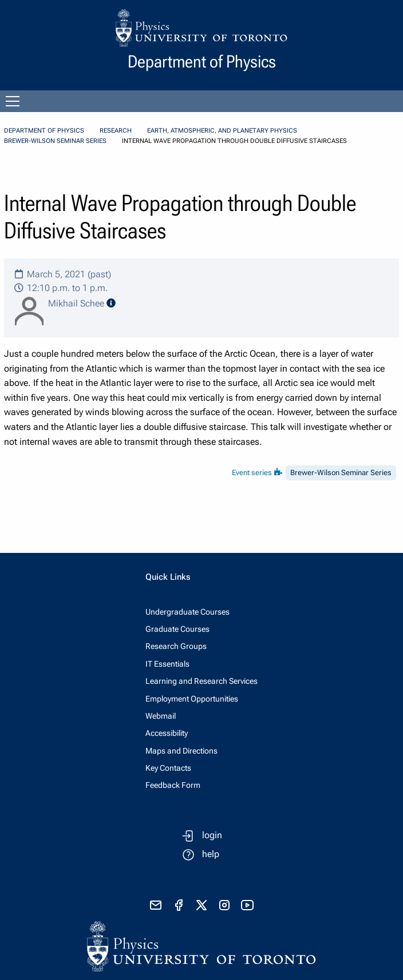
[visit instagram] (224, 905)
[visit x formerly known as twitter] (201, 905)
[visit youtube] (247, 905)
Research (116, 131)
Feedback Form (173, 785)
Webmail (161, 716)
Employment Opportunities (192, 699)
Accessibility (167, 733)
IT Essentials (167, 664)
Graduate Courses (177, 629)
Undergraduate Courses (187, 612)
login (212, 835)
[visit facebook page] (179, 905)
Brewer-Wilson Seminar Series (55, 141)
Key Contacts (168, 768)
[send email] (156, 905)
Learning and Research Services (201, 681)
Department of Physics (44, 131)
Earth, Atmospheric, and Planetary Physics (222, 131)
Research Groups (176, 646)
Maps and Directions (181, 751)
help (211, 854)
